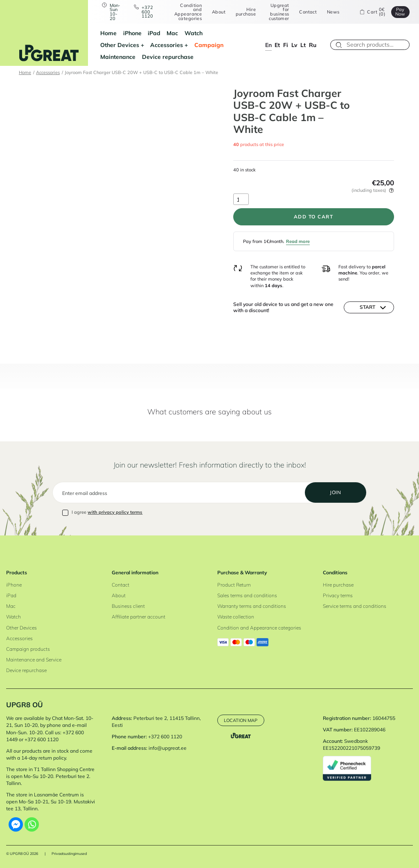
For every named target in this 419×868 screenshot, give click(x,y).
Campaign (209, 45)
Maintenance (118, 57)
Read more (298, 241)
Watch (194, 33)
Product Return (234, 585)
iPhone (132, 33)
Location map (241, 720)
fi (286, 45)
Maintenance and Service (34, 660)
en (268, 45)
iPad (154, 33)
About (219, 12)
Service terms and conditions (355, 606)
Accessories (167, 45)
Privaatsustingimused (69, 853)
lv (294, 45)
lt (303, 45)
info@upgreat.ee (168, 748)
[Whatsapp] (32, 824)
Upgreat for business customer (279, 12)
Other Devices (120, 45)
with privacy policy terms (115, 512)
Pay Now (400, 12)
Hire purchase (246, 12)
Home (108, 33)
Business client (128, 606)
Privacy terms (338, 595)
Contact (308, 12)
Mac (172, 33)
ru (313, 45)
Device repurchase (168, 57)
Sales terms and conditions (247, 595)
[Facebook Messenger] (16, 824)
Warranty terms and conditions (252, 606)
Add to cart (314, 217)
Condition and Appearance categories (188, 12)
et (277, 45)
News (333, 12)
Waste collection (236, 617)
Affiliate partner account (139, 617)
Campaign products (28, 649)
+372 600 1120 (147, 12)
